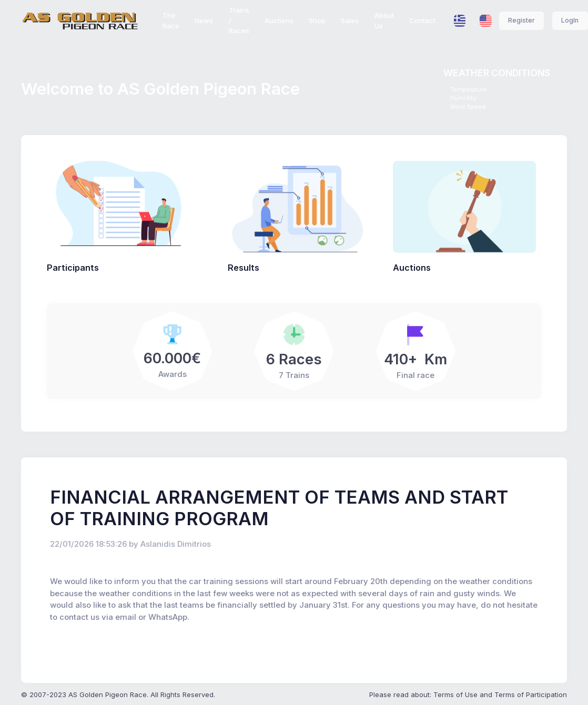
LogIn (570, 20)
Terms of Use (455, 694)
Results (244, 268)
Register (521, 20)
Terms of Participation (531, 694)
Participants (73, 268)
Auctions (412, 268)
